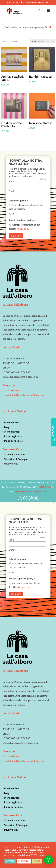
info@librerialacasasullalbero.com (27, 395)
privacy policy (23, 229)
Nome (11, 181)
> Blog (6, 427)
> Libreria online (11, 423)
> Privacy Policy (10, 830)
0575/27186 (13, 391)
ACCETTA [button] (10, 861)
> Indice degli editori (13, 441)
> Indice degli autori (12, 436)
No (13, 214)
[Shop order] (42, 41)
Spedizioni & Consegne (16, 459)
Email (12, 191)
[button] (49, 860)
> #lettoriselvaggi (11, 432)
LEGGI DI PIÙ (24, 861)
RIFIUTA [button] (37, 861)
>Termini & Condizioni (14, 455)
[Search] (50, 27)
